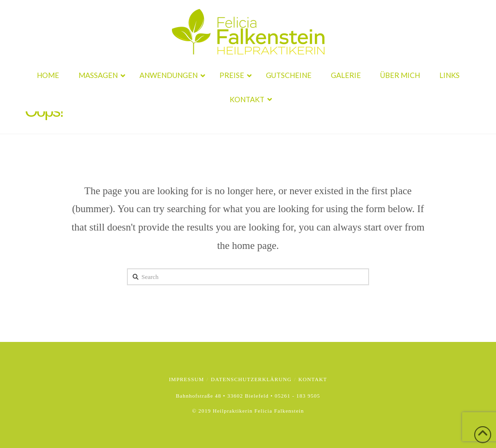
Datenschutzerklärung (251, 379)
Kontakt (313, 379)
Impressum (187, 379)
